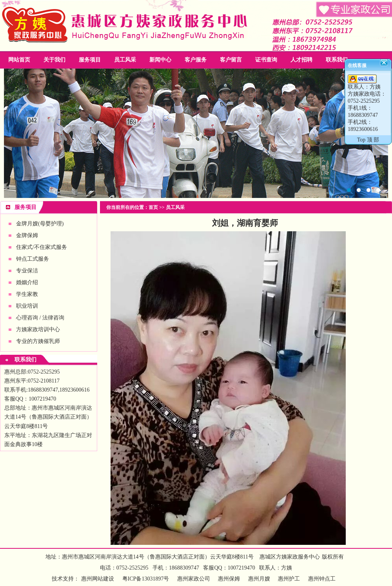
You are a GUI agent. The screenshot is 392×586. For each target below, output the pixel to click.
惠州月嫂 (259, 579)
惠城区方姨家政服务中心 (290, 557)
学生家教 (27, 294)
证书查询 (266, 60)
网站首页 (19, 60)
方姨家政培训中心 (38, 329)
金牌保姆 (27, 235)
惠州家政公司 (196, 133)
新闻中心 (160, 60)
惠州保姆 (229, 579)
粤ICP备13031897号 (145, 579)
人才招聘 (301, 60)
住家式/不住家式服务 (42, 247)
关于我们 (54, 60)
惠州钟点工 (322, 579)
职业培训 (27, 306)
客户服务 (196, 60)
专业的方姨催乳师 (38, 341)
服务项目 (90, 60)
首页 (153, 207)
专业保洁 (27, 271)
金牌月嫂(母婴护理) (40, 224)
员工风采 (125, 60)
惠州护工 (289, 579)
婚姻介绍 (27, 282)
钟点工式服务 (33, 259)
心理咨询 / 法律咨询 (40, 318)
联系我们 (337, 60)
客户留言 (231, 60)
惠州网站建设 (98, 579)
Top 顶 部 (368, 140)
